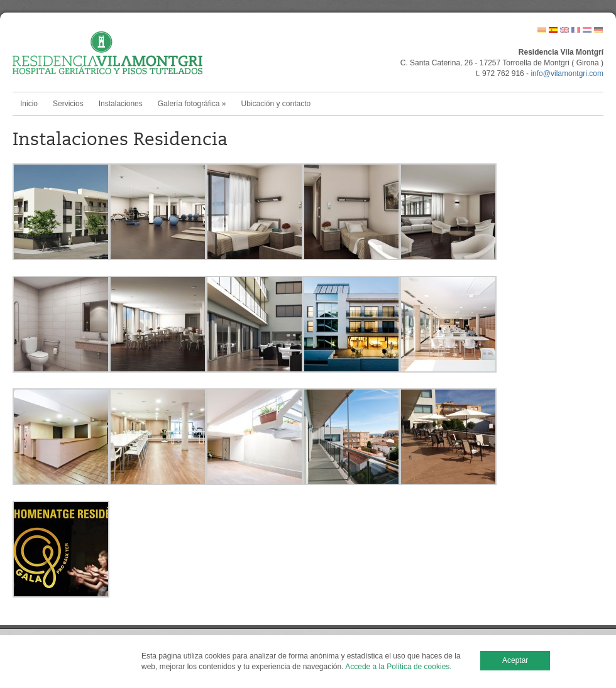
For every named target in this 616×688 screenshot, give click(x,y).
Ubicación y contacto (276, 104)
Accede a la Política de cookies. (398, 667)
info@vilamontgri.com (567, 74)
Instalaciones (121, 104)
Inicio (29, 104)
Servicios (68, 104)
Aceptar (515, 660)
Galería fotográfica (192, 104)
